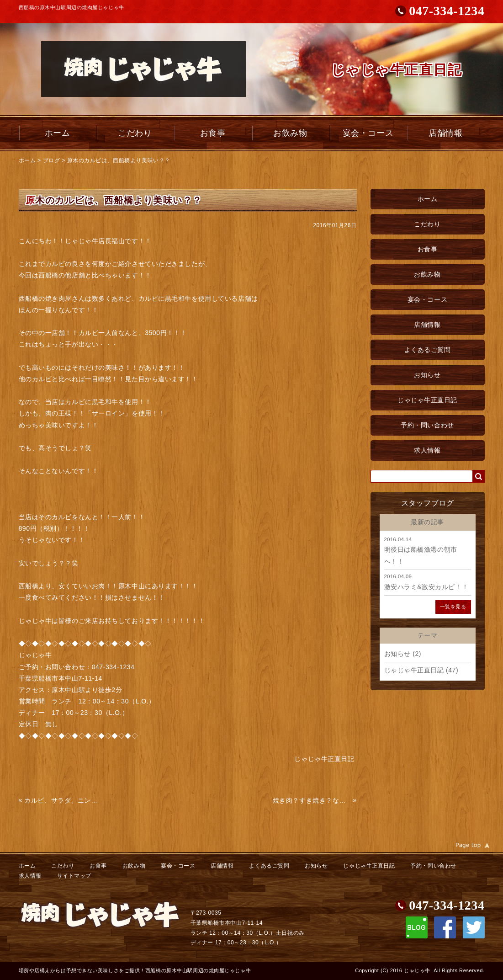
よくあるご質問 (428, 350)
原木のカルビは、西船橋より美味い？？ (119, 160)
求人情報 (427, 450)
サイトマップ (74, 876)
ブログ (52, 160)
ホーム (58, 133)
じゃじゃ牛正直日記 (427, 400)
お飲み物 (290, 133)
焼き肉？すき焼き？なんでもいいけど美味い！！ (312, 800)
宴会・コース (368, 133)
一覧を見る (453, 607)
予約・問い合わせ (427, 425)
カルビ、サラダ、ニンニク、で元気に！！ (63, 800)
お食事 (213, 133)
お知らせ (427, 375)
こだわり (135, 133)
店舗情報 (445, 133)
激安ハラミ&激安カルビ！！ (426, 587)
